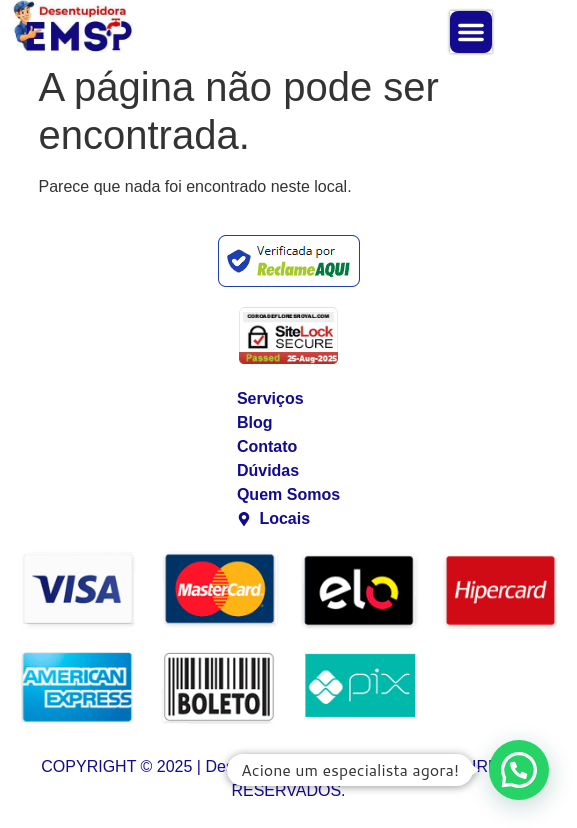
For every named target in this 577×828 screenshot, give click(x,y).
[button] (471, 32)
